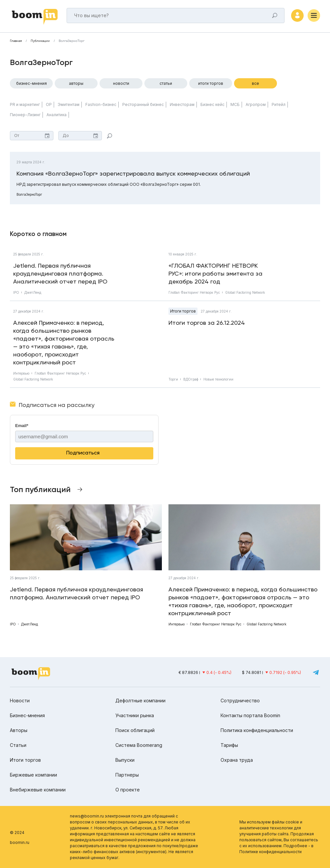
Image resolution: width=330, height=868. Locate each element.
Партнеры (127, 775)
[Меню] (314, 16)
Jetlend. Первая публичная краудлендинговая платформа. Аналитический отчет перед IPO (60, 273)
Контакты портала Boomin (250, 715)
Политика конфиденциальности (257, 730)
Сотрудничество (240, 701)
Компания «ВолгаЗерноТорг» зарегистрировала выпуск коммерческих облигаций (133, 173)
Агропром (256, 104)
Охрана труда (237, 760)
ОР (49, 104)
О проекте (128, 790)
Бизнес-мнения (31, 83)
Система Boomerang (139, 745)
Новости (121, 83)
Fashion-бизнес (101, 104)
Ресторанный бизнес (143, 104)
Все (255, 83)
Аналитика (57, 115)
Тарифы (229, 745)
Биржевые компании (33, 775)
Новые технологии (218, 379)
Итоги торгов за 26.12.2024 (207, 323)
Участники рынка (135, 715)
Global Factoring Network (245, 292)
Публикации (40, 41)
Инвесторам (182, 104)
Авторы (76, 83)
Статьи (166, 83)
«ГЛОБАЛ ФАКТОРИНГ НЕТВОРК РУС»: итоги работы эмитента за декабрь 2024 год (215, 273)
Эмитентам (69, 104)
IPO (16, 292)
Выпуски (125, 760)
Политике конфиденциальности (270, 852)
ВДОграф (191, 379)
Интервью (21, 373)
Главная (16, 41)
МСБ (235, 104)
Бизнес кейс (212, 104)
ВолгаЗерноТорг (72, 41)
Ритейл (279, 104)
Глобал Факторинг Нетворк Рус (194, 292)
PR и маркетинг (25, 104)
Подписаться (83, 453)
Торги (173, 379)
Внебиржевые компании (38, 790)
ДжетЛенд (33, 292)
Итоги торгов (211, 83)
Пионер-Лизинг (25, 115)
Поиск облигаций (135, 730)
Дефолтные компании (140, 701)
